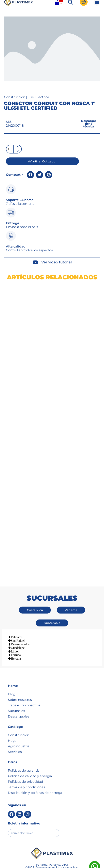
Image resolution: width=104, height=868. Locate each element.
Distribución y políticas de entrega (35, 772)
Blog (12, 673)
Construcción (15, 113)
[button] (70, 18)
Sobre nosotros (20, 679)
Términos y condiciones (26, 766)
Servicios (15, 731)
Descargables (19, 695)
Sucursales (16, 690)
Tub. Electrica (38, 113)
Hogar (13, 720)
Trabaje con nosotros (24, 684)
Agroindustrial (19, 725)
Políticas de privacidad (26, 761)
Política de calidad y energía (30, 755)
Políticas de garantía (24, 749)
